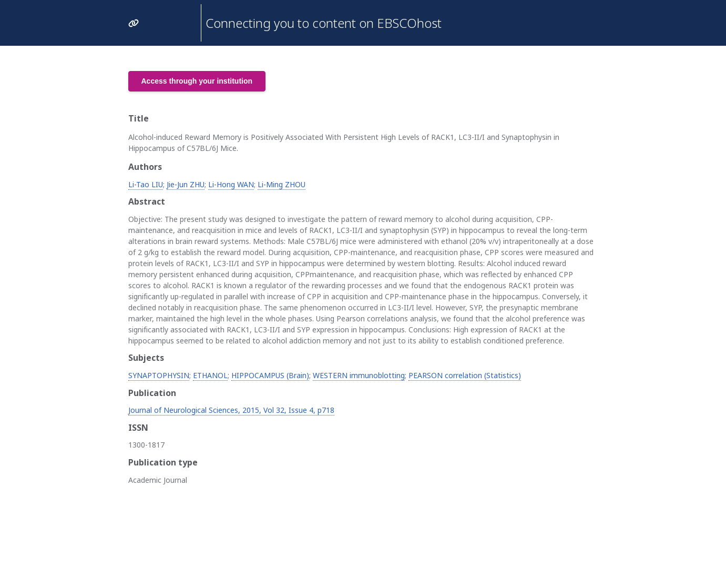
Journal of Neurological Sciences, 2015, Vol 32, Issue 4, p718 (231, 410)
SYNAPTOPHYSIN (159, 375)
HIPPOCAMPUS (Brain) (270, 375)
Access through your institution (197, 81)
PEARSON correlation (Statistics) (465, 375)
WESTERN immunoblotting (359, 375)
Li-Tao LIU (146, 184)
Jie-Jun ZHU (186, 184)
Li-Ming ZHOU (282, 184)
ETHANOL (210, 375)
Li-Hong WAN (231, 184)
